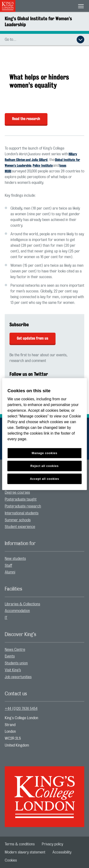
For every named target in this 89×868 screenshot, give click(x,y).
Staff (8, 566)
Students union (16, 663)
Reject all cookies (44, 466)
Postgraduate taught (21, 499)
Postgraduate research (23, 506)
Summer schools (18, 520)
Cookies (11, 860)
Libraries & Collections (22, 604)
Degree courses (17, 492)
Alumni (10, 572)
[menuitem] (44, 493)
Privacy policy (52, 844)
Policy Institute (43, 166)
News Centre (15, 650)
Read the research (26, 119)
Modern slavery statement (25, 852)
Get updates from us (33, 338)
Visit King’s (13, 670)
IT (6, 618)
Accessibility (62, 852)
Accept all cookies (44, 479)
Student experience (20, 527)
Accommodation (17, 611)
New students (15, 559)
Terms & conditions (20, 844)
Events (10, 656)
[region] (44, 434)
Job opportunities (18, 677)
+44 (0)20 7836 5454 (21, 709)
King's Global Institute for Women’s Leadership (38, 21)
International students (22, 513)
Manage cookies (45, 453)
